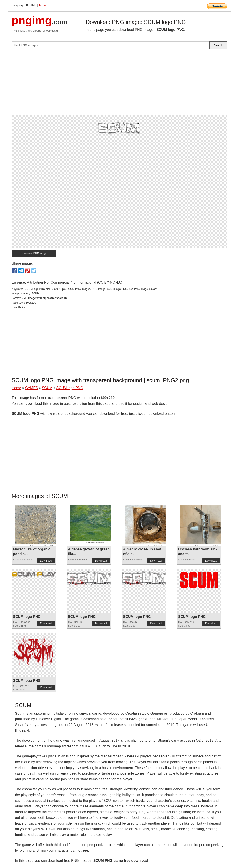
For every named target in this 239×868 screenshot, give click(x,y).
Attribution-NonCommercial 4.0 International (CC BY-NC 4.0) (75, 282)
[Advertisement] (120, 84)
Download (46, 561)
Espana (43, 5)
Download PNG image (34, 253)
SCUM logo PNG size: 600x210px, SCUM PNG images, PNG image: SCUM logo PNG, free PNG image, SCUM (91, 289)
